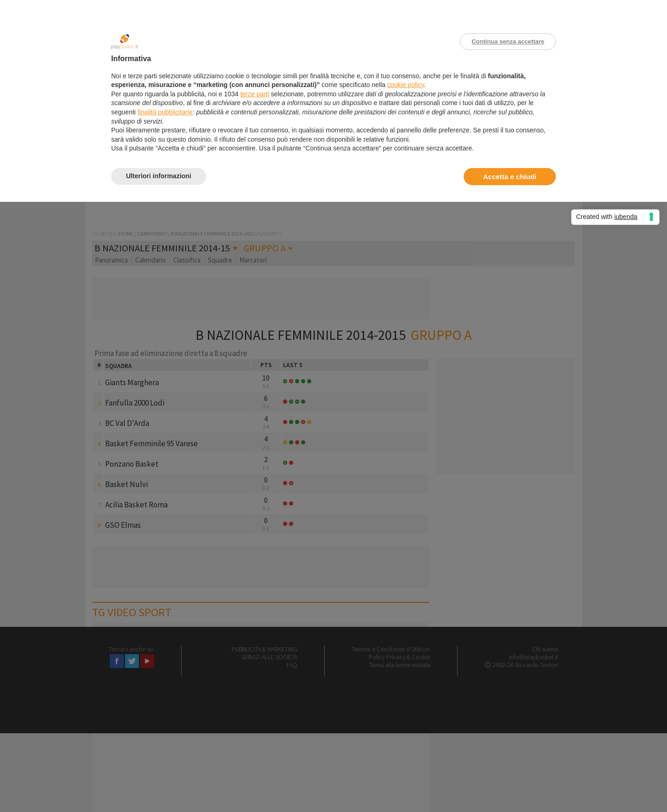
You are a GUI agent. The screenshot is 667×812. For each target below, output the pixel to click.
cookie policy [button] (406, 85)
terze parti (255, 94)
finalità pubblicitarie (165, 112)
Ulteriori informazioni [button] (159, 176)
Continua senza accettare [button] (508, 41)
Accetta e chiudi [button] (510, 177)
